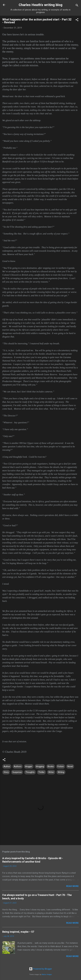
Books (51, 766)
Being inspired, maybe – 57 (18, 932)
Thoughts (30, 772)
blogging (40, 766)
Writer (51, 772)
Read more (72, 886)
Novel (70, 766)
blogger (29, 766)
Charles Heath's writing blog (41, 5)
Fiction (61, 766)
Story (6, 772)
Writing (61, 772)
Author (7, 766)
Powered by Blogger (40, 969)
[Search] (77, 6)
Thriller (41, 772)
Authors (18, 766)
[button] (77, 20)
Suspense (17, 772)
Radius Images (47, 974)
